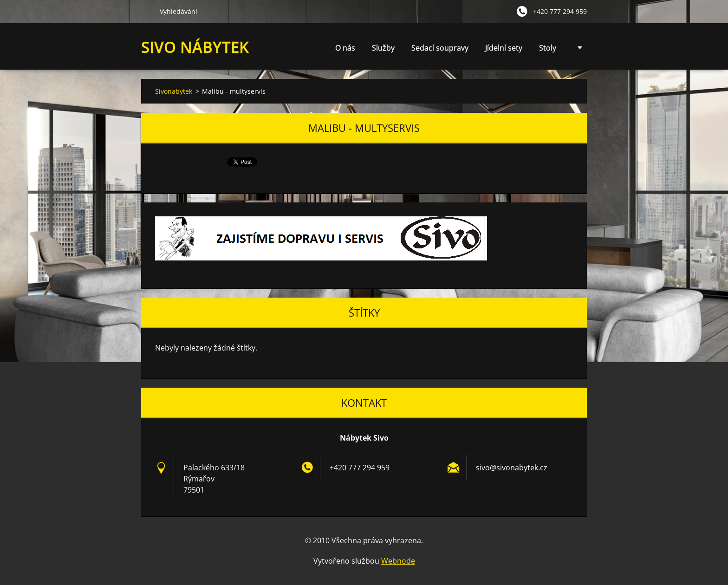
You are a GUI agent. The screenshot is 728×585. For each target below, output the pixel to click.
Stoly (548, 48)
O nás (345, 48)
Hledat (147, 11)
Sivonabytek (174, 91)
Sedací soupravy (440, 48)
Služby (383, 50)
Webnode (398, 561)
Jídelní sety (504, 48)
